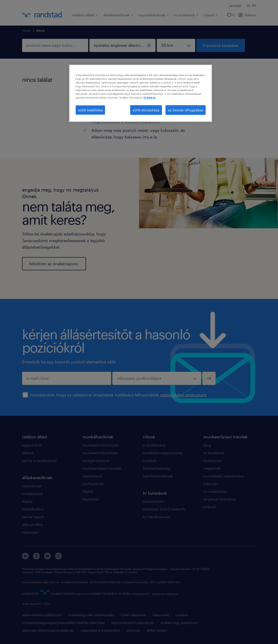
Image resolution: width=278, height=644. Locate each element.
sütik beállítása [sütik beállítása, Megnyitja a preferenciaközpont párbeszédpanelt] (90, 110)
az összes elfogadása (186, 110)
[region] (141, 93)
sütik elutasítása (146, 110)
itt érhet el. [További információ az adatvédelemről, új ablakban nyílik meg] (150, 98)
